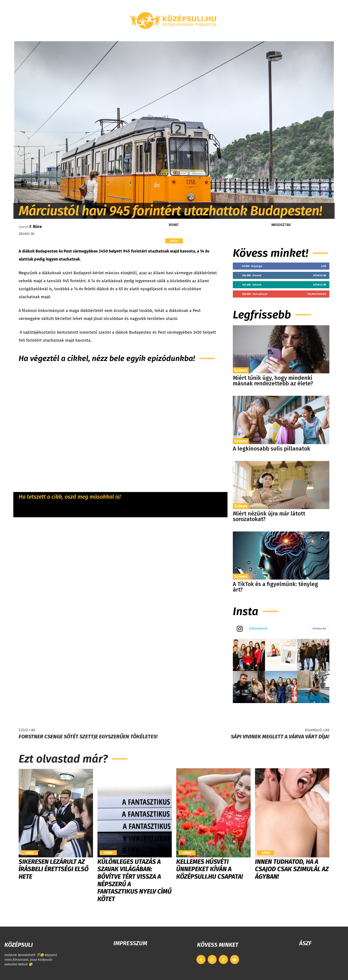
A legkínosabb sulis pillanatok (272, 449)
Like (324, 266)
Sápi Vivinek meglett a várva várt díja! (280, 737)
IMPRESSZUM (130, 943)
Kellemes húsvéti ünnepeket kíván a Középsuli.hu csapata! (210, 869)
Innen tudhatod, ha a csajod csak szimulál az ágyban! (292, 869)
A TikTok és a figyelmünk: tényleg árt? (275, 587)
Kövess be (320, 275)
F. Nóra (36, 227)
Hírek (174, 241)
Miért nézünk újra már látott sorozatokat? (269, 516)
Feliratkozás (317, 294)
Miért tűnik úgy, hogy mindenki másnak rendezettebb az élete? (273, 381)
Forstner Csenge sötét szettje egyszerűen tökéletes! (88, 737)
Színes (241, 370)
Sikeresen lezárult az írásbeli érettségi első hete (54, 869)
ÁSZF (305, 943)
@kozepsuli (258, 628)
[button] (282, 36)
